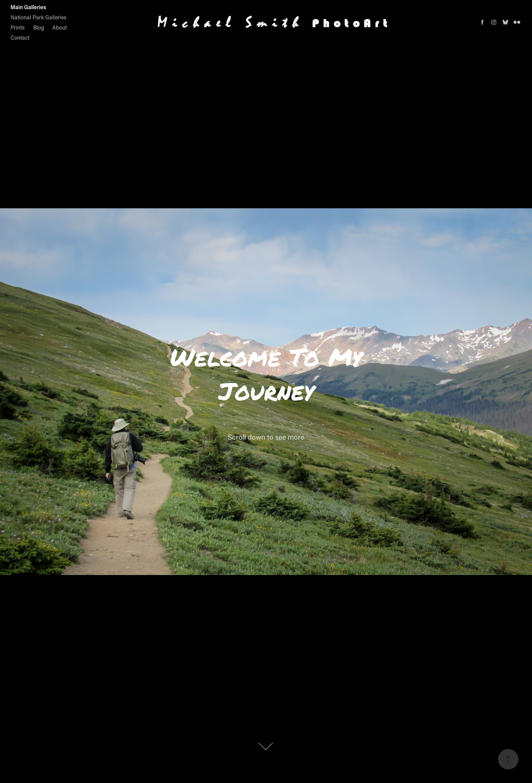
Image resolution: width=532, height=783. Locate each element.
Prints (18, 27)
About (60, 27)
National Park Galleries (39, 17)
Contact (20, 37)
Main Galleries (28, 7)
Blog (39, 27)
